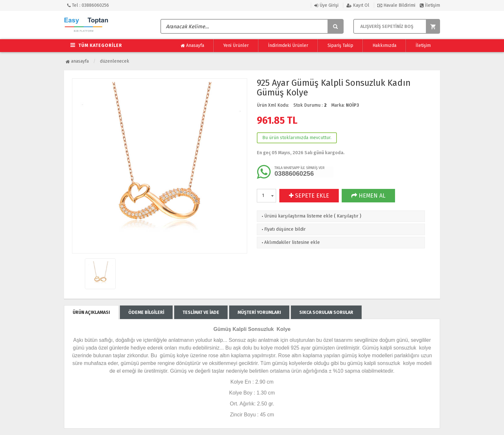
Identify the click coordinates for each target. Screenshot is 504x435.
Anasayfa (192, 46)
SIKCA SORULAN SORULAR (326, 312)
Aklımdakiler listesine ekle (290, 242)
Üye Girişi (326, 5)
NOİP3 (352, 105)
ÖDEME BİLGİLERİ (146, 312)
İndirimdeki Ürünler (288, 45)
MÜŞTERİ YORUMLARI (259, 312)
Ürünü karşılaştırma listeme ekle (297, 216)
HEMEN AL (368, 196)
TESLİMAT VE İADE (201, 312)
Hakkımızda (384, 45)
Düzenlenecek (115, 61)
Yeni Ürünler (236, 45)
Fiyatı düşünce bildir (283, 229)
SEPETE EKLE (309, 196)
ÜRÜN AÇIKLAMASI (91, 312)
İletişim (430, 5)
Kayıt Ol (358, 5)
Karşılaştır (348, 216)
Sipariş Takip (340, 45)
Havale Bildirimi (396, 5)
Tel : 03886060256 (88, 5)
